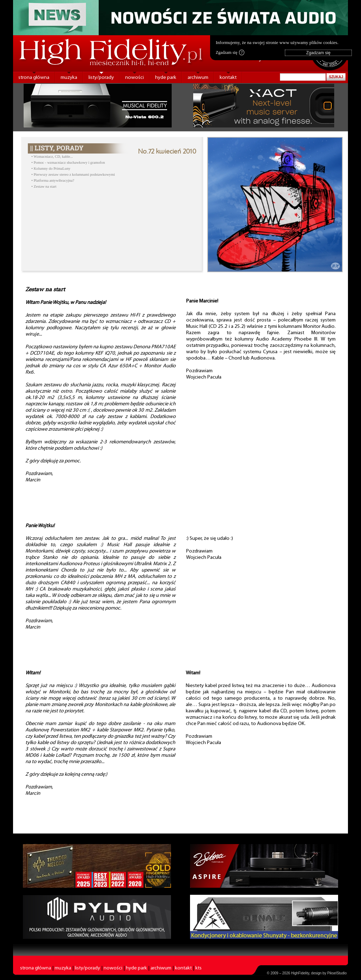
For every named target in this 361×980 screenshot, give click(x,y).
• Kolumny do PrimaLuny (51, 168)
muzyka (69, 78)
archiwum (198, 78)
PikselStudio (337, 973)
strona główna (34, 78)
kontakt (228, 78)
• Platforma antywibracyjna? (53, 180)
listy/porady (101, 78)
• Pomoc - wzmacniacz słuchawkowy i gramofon (68, 163)
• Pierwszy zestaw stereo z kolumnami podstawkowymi (73, 174)
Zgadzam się (230, 52)
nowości (134, 78)
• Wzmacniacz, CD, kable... (52, 157)
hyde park (166, 78)
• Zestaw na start (44, 186)
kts (198, 968)
